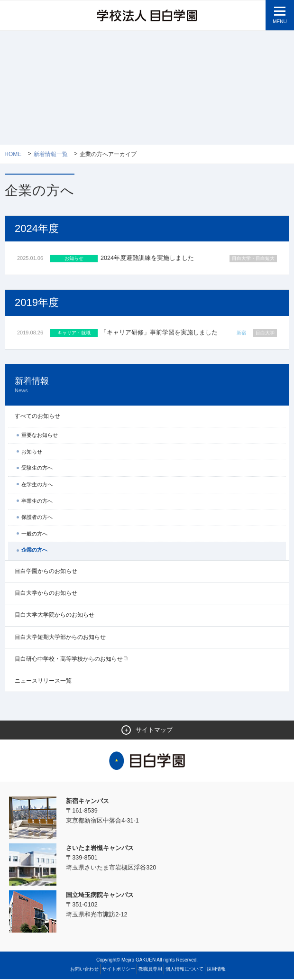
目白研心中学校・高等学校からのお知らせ (69, 659)
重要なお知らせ (40, 436)
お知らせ (32, 452)
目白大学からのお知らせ (46, 594)
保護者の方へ (37, 518)
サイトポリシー (119, 970)
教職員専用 (150, 970)
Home (13, 154)
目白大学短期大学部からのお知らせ (60, 638)
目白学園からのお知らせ (46, 572)
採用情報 (216, 970)
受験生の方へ (37, 469)
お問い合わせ (84, 970)
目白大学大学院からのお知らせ (55, 616)
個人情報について (184, 970)
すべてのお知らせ (37, 417)
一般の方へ (34, 534)
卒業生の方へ (37, 501)
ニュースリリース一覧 (43, 682)
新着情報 (147, 386)
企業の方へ (34, 551)
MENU (280, 22)
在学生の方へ (37, 485)
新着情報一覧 (51, 154)
